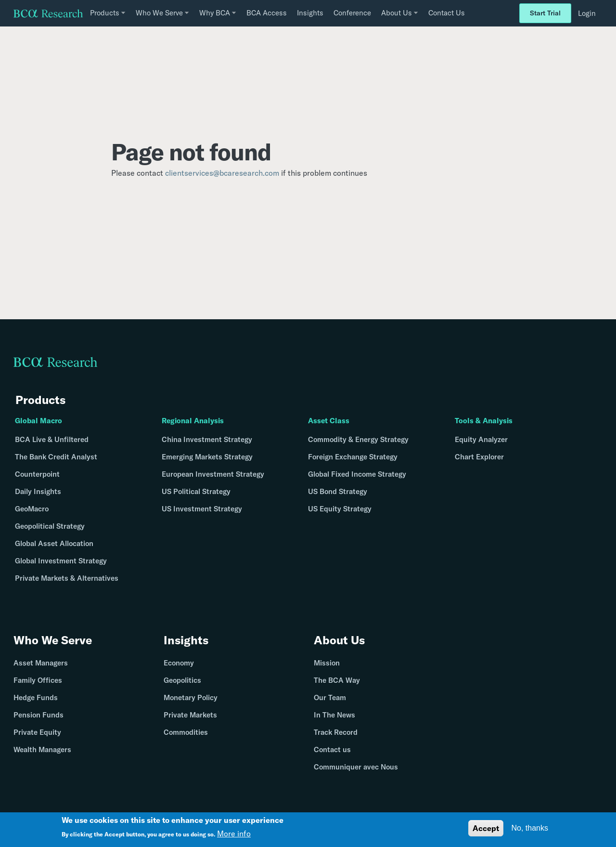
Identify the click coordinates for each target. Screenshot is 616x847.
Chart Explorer (479, 457)
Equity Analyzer (481, 439)
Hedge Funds (36, 697)
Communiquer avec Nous (356, 767)
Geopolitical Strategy (50, 526)
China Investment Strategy (207, 439)
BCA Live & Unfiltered (52, 439)
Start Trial (545, 13)
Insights (310, 13)
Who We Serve (53, 640)
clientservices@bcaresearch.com (222, 173)
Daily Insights (38, 491)
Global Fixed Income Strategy (357, 474)
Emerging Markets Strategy (207, 457)
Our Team (330, 697)
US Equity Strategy (340, 509)
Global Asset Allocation (54, 543)
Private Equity (37, 732)
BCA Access (267, 13)
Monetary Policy (191, 697)
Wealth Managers (42, 749)
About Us (339, 640)
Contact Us (447, 13)
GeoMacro (32, 509)
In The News (334, 715)
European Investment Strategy (213, 474)
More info (234, 834)
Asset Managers (41, 663)
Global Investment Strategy (61, 561)
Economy (179, 663)
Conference (352, 13)
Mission (327, 663)
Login (587, 13)
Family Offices (38, 680)
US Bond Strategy (338, 491)
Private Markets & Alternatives (67, 578)
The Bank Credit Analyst (56, 457)
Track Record (336, 732)
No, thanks (530, 828)
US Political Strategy (196, 491)
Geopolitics (182, 680)
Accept (486, 828)
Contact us (332, 749)
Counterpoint (37, 474)
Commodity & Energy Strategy (358, 439)
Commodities (186, 732)
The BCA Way (337, 680)
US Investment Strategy (202, 509)
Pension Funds (38, 715)
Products (40, 400)
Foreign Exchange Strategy (353, 457)
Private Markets (190, 715)
